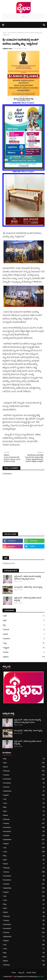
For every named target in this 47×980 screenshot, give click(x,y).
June (24, 803)
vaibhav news (7, 49)
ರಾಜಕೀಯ (24, 639)
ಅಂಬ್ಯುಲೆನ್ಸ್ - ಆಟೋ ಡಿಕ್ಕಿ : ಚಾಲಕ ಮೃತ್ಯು (28, 587)
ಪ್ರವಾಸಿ (24, 634)
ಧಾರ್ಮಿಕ (24, 629)
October (24, 787)
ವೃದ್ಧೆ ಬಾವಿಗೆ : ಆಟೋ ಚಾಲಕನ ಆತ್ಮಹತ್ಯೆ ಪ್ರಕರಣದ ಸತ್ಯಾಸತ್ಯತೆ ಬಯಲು (28, 578)
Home (5, 33)
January (24, 775)
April (24, 763)
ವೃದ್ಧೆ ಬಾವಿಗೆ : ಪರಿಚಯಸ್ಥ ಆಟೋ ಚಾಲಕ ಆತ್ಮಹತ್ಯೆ (28, 599)
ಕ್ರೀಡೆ (24, 620)
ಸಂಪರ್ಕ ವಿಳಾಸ (31, 973)
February (24, 771)
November (24, 783)
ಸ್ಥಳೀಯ (24, 657)
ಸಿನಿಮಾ (24, 652)
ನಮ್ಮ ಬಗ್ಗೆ (21, 973)
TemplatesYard (21, 977)
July (24, 799)
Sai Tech (41, 977)
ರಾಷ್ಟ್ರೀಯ (24, 648)
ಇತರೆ (24, 616)
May (24, 759)
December (24, 779)
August (24, 795)
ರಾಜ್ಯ (24, 643)
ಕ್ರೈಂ (24, 625)
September (24, 791)
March (24, 767)
